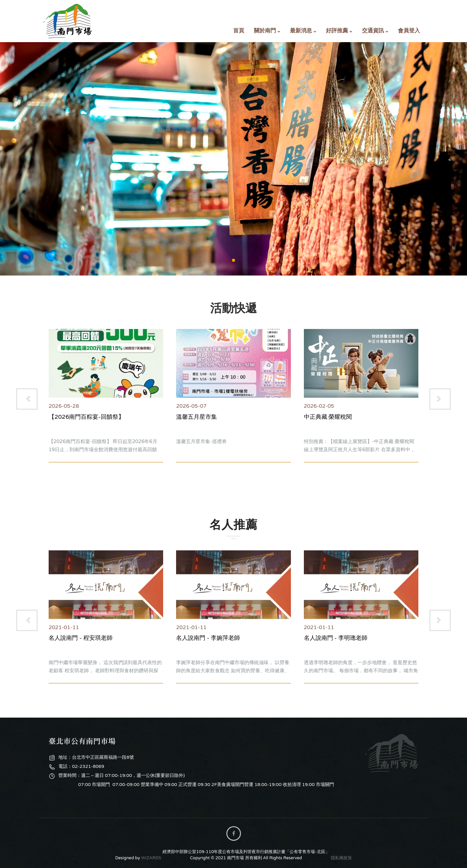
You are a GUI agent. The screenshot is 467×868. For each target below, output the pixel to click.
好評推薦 (337, 31)
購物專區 (233, 159)
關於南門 (265, 31)
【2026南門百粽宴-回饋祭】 (86, 417)
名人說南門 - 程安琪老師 (81, 638)
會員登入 (409, 31)
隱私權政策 (341, 858)
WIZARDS (151, 858)
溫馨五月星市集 (197, 417)
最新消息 (301, 31)
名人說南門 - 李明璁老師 (336, 638)
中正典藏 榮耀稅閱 (328, 417)
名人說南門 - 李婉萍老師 (208, 638)
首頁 (239, 31)
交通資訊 (373, 31)
